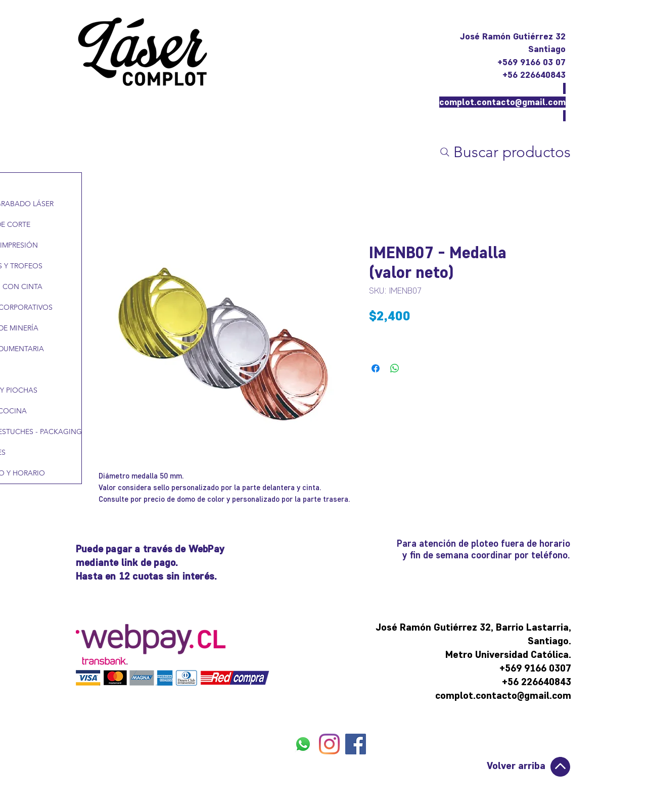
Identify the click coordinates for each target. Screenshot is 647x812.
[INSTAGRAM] (329, 744)
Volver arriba (516, 766)
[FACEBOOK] (356, 744)
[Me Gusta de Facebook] (330, 769)
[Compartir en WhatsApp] (395, 368)
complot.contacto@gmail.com (502, 102)
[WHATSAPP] (303, 744)
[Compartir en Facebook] (376, 368)
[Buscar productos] (504, 152)
